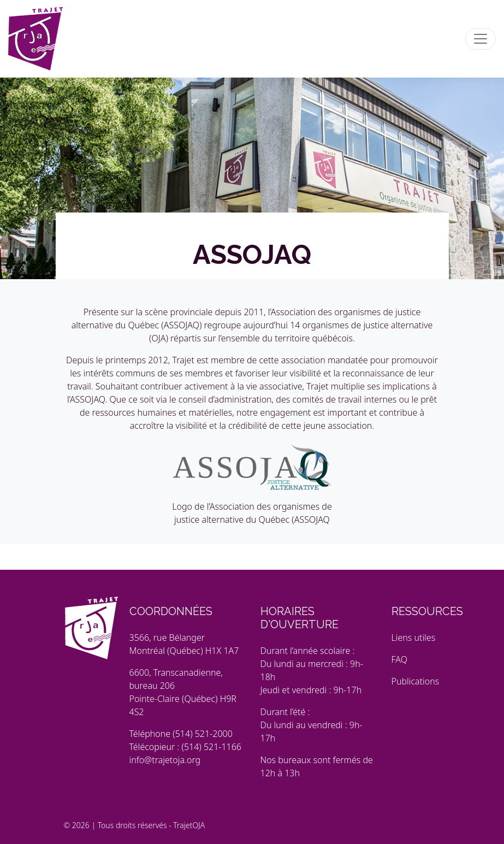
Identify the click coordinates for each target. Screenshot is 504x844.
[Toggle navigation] (481, 39)
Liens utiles (414, 638)
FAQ (399, 659)
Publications (416, 681)
